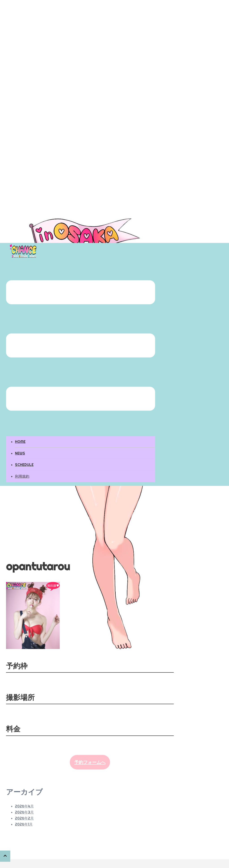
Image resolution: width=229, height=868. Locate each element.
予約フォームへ (90, 762)
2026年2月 (24, 818)
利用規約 (22, 476)
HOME (20, 442)
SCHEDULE (24, 465)
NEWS (20, 453)
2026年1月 (24, 824)
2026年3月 (24, 812)
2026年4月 (24, 806)
